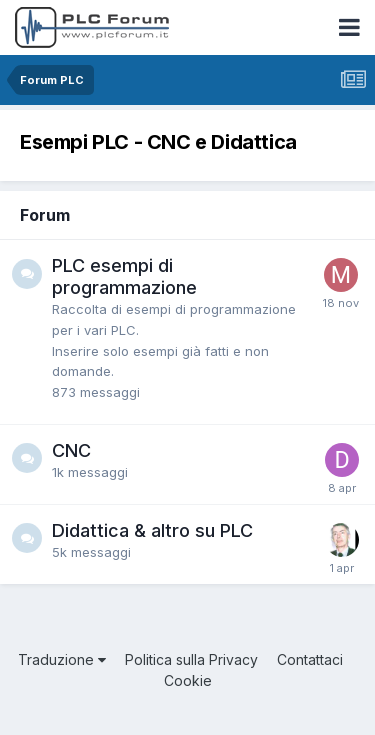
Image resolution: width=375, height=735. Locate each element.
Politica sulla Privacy (191, 659)
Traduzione (62, 659)
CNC (71, 450)
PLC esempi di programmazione (124, 276)
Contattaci (310, 659)
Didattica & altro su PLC (152, 530)
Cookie (188, 680)
